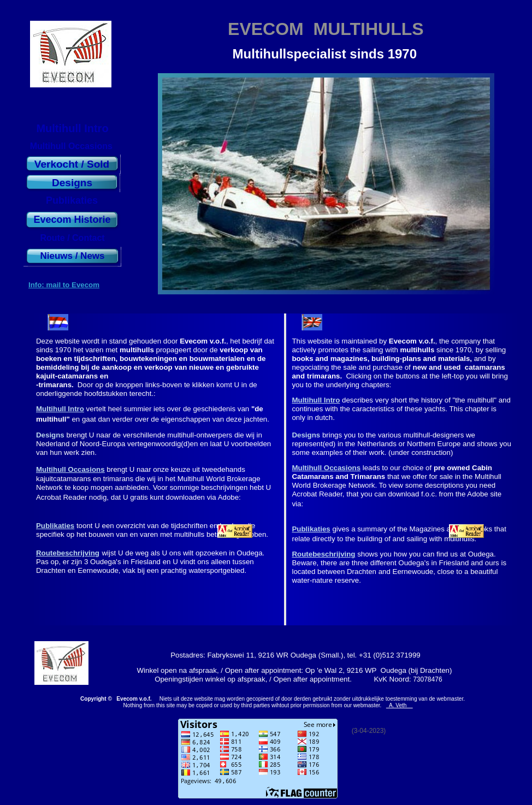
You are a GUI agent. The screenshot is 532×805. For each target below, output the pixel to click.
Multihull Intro (60, 409)
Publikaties (55, 526)
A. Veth (400, 705)
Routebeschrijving (68, 553)
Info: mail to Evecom (64, 285)
